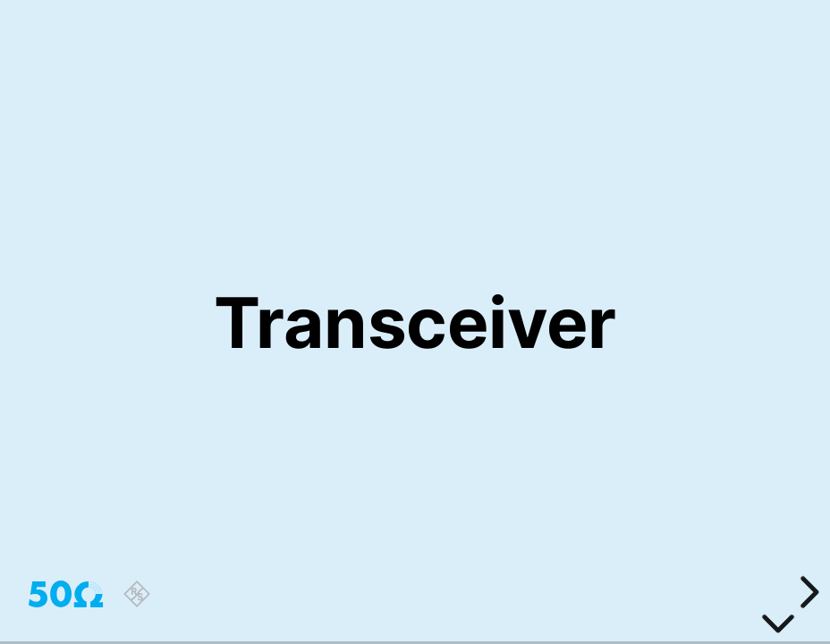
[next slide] (807, 592)
